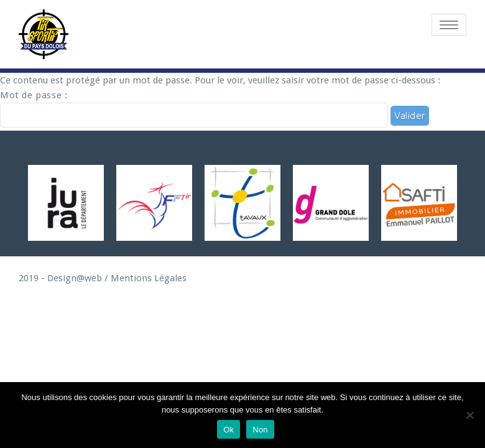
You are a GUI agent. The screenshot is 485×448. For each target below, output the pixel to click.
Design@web (73, 278)
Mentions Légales (149, 278)
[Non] (469, 415)
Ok (229, 430)
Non (260, 430)
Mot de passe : (194, 109)
